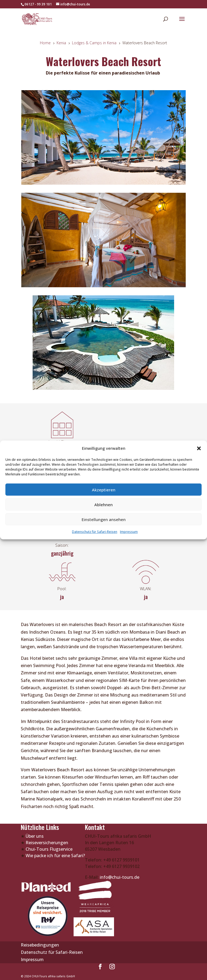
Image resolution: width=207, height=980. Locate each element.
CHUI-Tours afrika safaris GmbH (53, 976)
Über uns (35, 836)
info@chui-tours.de (119, 877)
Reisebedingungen (40, 945)
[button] (199, 448)
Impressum (129, 532)
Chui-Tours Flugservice (49, 849)
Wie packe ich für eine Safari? (55, 856)
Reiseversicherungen (47, 843)
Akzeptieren (104, 490)
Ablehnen (103, 505)
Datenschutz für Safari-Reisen (95, 532)
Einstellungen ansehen (104, 519)
